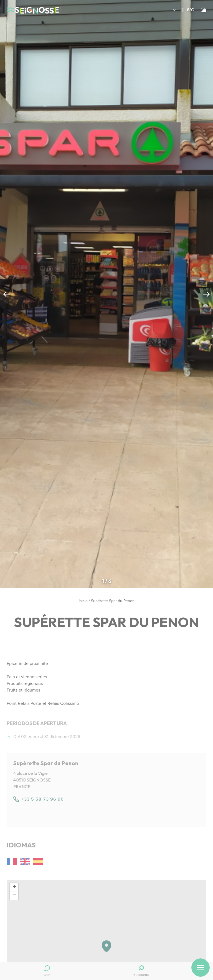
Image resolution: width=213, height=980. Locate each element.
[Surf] (204, 10)
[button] (170, 10)
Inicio (83, 601)
